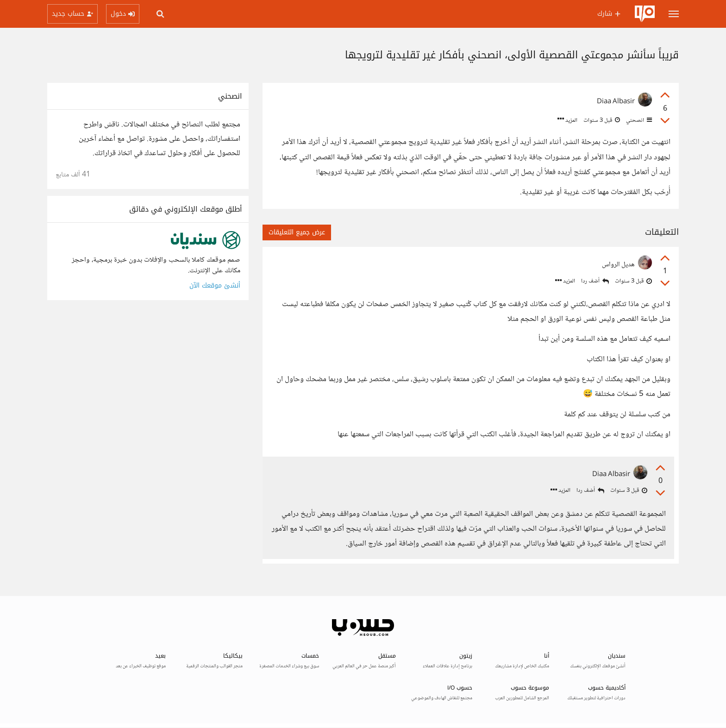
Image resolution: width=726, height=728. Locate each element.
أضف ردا (595, 281)
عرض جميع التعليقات (297, 232)
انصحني (638, 120)
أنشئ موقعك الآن (215, 286)
